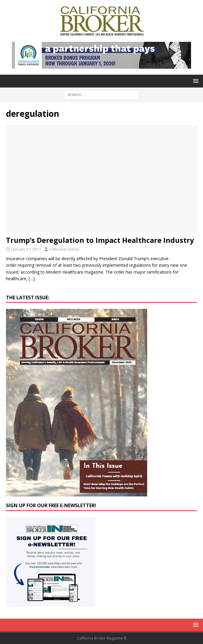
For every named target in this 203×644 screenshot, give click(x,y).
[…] (32, 279)
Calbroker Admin (64, 249)
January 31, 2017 (26, 249)
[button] (195, 81)
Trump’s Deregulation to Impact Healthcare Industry (100, 240)
